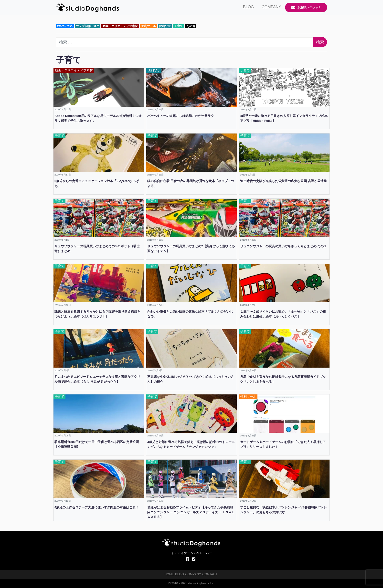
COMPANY (271, 7)
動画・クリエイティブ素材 (120, 26)
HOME (169, 574)
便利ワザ (165, 26)
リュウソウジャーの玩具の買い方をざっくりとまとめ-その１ (283, 246)
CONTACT (210, 574)
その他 (191, 26)
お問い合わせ (306, 7)
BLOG (248, 7)
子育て (179, 26)
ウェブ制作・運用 (88, 26)
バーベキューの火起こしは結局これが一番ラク (181, 116)
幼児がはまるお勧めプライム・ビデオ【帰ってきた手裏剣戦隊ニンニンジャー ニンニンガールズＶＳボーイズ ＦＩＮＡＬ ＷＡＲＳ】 (191, 512)
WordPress (65, 26)
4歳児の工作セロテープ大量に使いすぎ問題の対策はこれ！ (97, 507)
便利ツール (149, 26)
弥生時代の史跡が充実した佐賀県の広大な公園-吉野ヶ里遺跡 (283, 181)
